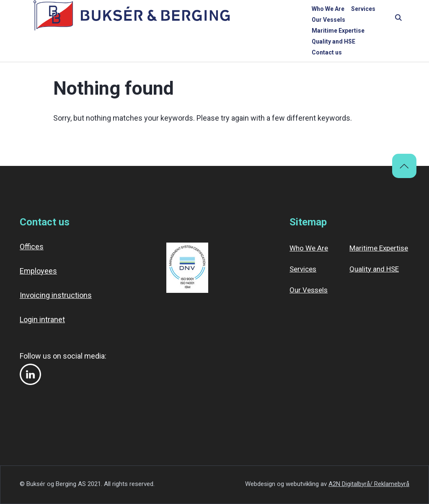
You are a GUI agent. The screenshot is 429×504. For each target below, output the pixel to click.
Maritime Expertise (276, 20)
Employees (38, 271)
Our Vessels (226, 20)
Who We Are (155, 20)
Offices (32, 247)
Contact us (375, 20)
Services (191, 20)
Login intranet (42, 319)
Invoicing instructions (56, 295)
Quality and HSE (331, 20)
